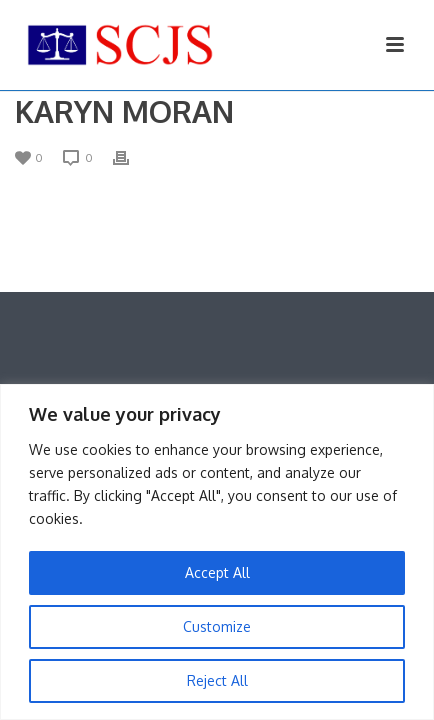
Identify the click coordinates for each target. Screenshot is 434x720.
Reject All (217, 680)
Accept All (217, 572)
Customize (217, 626)
